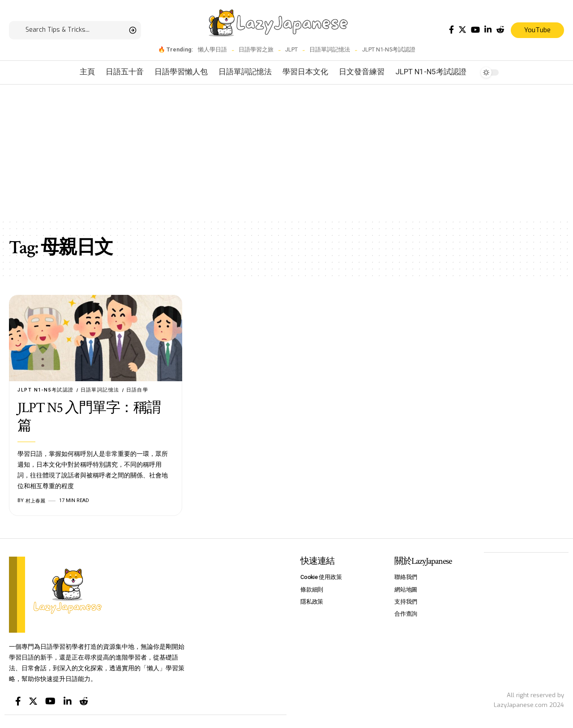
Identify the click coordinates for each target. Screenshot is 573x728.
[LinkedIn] (488, 30)
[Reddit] (500, 30)
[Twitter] (462, 30)
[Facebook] (451, 30)
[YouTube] (475, 30)
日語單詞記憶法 (330, 49)
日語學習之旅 (256, 49)
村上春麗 (35, 501)
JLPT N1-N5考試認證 (389, 49)
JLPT (291, 49)
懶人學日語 (212, 49)
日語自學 (139, 390)
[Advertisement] (286, 152)
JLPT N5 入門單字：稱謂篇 (89, 417)
